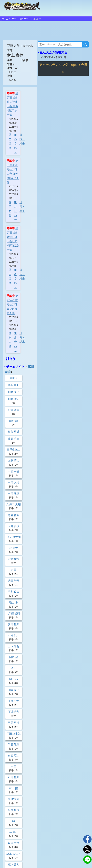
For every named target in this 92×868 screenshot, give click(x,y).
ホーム (5, 19)
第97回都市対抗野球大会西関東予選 (12, 304)
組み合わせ (15, 143)
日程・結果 (22, 139)
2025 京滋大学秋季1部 (54, 57)
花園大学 (24, 19)
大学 (14, 19)
